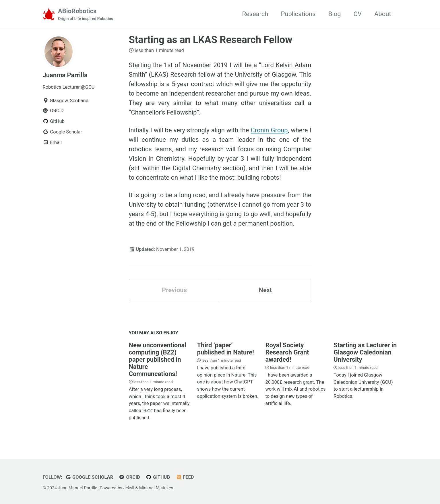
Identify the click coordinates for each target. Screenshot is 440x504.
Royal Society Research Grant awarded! (287, 352)
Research (255, 14)
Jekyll (129, 488)
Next (265, 290)
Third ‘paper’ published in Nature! (225, 349)
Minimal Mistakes (156, 488)
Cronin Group (269, 130)
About (383, 14)
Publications (298, 14)
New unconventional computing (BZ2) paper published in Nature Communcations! (158, 359)
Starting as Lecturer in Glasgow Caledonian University (365, 352)
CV (358, 14)
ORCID (130, 477)
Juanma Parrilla (65, 75)
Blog (335, 14)
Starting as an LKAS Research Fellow (211, 40)
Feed (185, 477)
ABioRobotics (85, 15)
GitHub (158, 477)
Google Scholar (89, 477)
